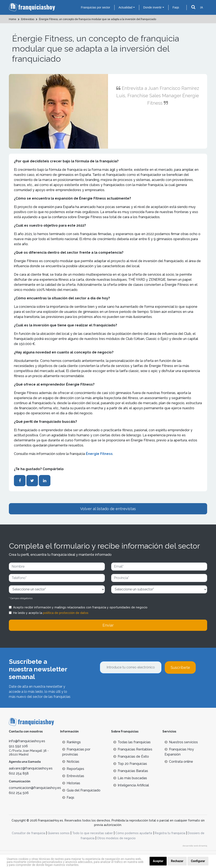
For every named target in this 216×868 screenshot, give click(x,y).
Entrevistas (73, 776)
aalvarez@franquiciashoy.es (31, 768)
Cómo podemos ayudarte (134, 833)
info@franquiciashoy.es (27, 741)
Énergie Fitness (99, 454)
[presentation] (132, 685)
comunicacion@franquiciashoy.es (35, 788)
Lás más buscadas (130, 778)
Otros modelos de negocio (116, 838)
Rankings (72, 742)
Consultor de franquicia (28, 833)
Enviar (108, 625)
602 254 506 (19, 793)
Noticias (71, 762)
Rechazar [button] (177, 861)
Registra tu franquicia (170, 833)
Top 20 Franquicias (130, 764)
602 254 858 (19, 773)
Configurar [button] (198, 861)
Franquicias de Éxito (131, 756)
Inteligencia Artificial (131, 785)
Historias (71, 783)
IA (202, 7)
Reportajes (73, 769)
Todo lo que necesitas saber (92, 833)
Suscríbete (180, 667)
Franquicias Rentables (133, 749)
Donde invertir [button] (152, 7)
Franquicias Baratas (131, 771)
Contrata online (179, 762)
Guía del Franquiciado (81, 790)
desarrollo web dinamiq (195, 846)
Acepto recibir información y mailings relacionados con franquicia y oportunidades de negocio (80, 607)
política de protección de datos (66, 613)
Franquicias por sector (95, 7)
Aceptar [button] (158, 861)
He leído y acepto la (51, 613)
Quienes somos (59, 833)
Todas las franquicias (132, 742)
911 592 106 (18, 746)
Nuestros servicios (181, 742)
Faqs (176, 7)
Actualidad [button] (125, 7)
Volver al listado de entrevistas (108, 509)
